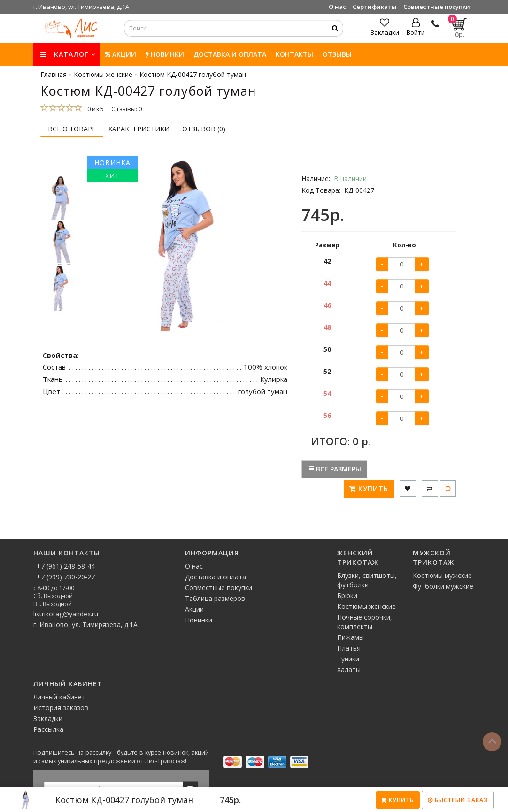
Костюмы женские (366, 606)
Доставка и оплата (230, 54)
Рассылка (48, 729)
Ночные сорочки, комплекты (365, 622)
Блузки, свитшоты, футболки (367, 580)
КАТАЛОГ (68, 54)
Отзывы (337, 54)
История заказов (61, 708)
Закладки (48, 718)
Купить (398, 800)
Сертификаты (375, 7)
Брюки (347, 596)
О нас (337, 7)
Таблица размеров (215, 598)
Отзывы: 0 (127, 109)
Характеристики (139, 129)
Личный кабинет (59, 697)
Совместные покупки (437, 7)
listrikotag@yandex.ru (66, 614)
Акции (120, 54)
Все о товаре (72, 129)
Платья (349, 648)
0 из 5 (94, 109)
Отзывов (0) (204, 129)
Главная (54, 74)
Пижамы (350, 637)
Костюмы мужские (442, 575)
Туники (348, 659)
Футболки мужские (443, 586)
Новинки (199, 620)
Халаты (349, 670)
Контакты (294, 54)
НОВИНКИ (165, 54)
